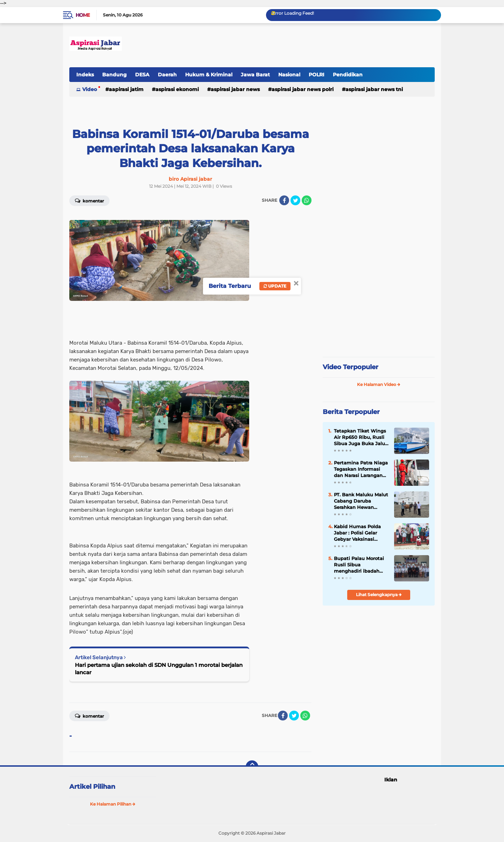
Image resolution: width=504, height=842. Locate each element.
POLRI (317, 75)
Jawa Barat (255, 75)
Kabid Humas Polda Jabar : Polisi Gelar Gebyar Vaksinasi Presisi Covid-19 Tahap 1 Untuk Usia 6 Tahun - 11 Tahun (360, 533)
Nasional (289, 75)
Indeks (85, 75)
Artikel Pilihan (92, 787)
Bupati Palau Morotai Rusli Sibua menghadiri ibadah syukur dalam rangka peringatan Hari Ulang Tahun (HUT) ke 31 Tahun (360, 565)
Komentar (89, 200)
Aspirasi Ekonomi (177, 89)
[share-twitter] (295, 200)
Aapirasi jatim (126, 89)
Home (83, 15)
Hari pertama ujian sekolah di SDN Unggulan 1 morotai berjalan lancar (159, 669)
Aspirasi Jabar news (235, 89)
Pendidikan (348, 75)
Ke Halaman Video (379, 384)
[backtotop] (252, 767)
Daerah (167, 75)
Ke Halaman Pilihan (113, 804)
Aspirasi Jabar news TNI (374, 89)
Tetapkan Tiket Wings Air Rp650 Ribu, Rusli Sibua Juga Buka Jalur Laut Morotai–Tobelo (360, 437)
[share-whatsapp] (307, 200)
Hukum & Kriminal (209, 75)
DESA (142, 75)
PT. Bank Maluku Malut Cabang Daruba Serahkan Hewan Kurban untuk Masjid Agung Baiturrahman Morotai (361, 501)
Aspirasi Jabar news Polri (303, 89)
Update (275, 286)
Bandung (114, 75)
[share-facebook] (284, 200)
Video (90, 89)
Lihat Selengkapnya (379, 595)
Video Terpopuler (351, 367)
